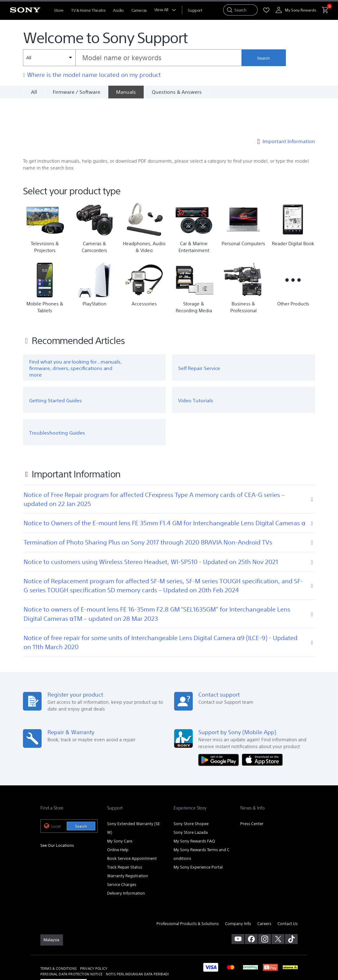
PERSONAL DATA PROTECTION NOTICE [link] (71, 941)
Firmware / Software (77, 92)
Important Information (289, 107)
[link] (52, 906)
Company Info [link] (238, 890)
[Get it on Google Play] (220, 726)
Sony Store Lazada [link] (191, 799)
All (34, 92)
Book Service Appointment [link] (132, 825)
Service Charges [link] (122, 851)
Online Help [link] (118, 816)
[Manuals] (126, 92)
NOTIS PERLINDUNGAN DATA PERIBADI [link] (137, 941)
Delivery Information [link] (126, 860)
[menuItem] (195, 10)
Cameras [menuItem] (139, 10)
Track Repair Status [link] (125, 834)
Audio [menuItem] (118, 10)
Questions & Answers (177, 92)
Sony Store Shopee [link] (191, 790)
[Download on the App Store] (262, 726)
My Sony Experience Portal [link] (198, 834)
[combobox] (132, 58)
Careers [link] (264, 890)
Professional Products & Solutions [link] (188, 890)
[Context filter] (49, 58)
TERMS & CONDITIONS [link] (59, 935)
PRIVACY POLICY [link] (94, 935)
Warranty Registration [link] (128, 842)
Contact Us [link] (288, 890)
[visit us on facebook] (251, 905)
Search (263, 58)
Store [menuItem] (59, 10)
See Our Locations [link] (57, 812)
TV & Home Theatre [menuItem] (88, 10)
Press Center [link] (252, 790)
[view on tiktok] (291, 905)
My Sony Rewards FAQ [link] (194, 808)
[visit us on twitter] (278, 905)
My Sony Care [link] (120, 808)
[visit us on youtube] (238, 905)
